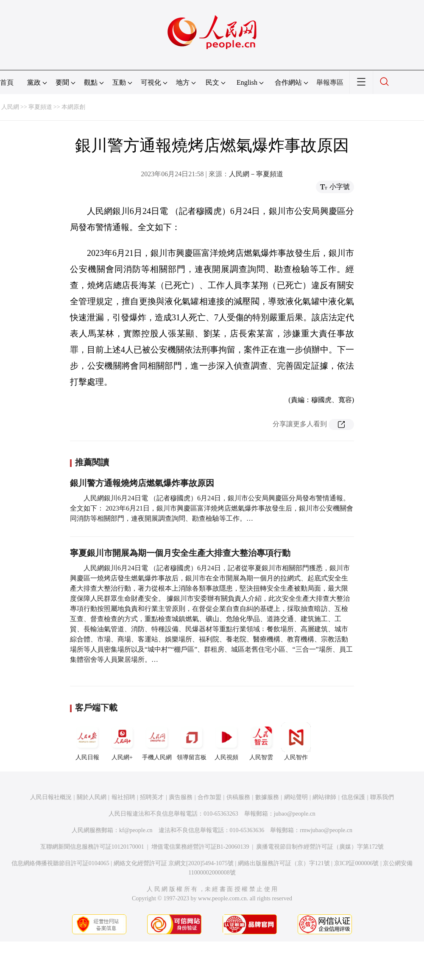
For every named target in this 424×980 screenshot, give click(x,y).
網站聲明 (296, 797)
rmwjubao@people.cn (326, 830)
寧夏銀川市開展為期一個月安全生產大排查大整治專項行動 (180, 553)
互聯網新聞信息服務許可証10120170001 (92, 847)
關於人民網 (92, 797)
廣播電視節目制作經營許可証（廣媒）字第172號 (320, 847)
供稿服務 (238, 797)
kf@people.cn (136, 830)
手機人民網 (157, 741)
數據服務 (267, 797)
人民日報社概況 (51, 797)
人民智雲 (261, 741)
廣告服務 (181, 797)
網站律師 (324, 797)
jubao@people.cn (295, 814)
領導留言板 (192, 741)
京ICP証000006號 (357, 863)
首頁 (7, 82)
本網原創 (73, 107)
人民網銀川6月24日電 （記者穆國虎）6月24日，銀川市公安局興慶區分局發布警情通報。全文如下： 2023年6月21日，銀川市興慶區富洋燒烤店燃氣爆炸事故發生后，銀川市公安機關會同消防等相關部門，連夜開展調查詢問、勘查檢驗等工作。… (212, 508)
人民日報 (87, 741)
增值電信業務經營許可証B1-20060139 (200, 847)
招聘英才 (152, 797)
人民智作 (296, 741)
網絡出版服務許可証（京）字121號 (284, 863)
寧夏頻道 (40, 107)
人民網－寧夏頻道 (256, 174)
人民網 (10, 107)
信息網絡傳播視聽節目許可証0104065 (60, 863)
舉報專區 (330, 82)
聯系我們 (382, 797)
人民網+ (122, 741)
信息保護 (353, 797)
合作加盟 (209, 797)
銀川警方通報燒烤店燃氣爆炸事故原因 (142, 483)
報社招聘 (123, 797)
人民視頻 (226, 741)
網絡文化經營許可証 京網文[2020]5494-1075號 (174, 863)
